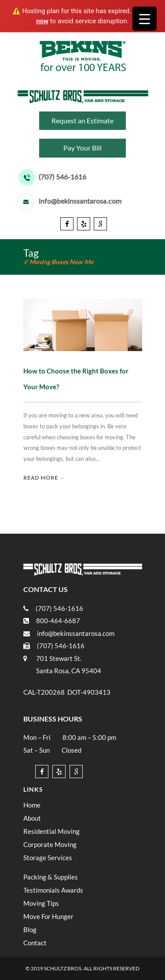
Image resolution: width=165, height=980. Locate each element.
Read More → (44, 478)
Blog (30, 930)
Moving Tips (41, 903)
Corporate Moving (50, 844)
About (32, 818)
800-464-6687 (58, 621)
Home (32, 805)
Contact (35, 943)
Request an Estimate (82, 120)
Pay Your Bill (82, 148)
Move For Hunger (48, 916)
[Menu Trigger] (145, 19)
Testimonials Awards (53, 890)
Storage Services (48, 858)
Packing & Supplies (51, 877)
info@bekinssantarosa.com (80, 201)
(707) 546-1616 (62, 177)
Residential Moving (51, 831)
